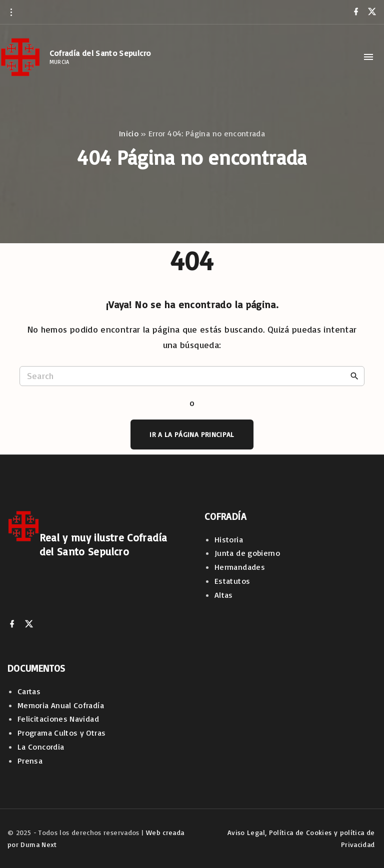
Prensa (30, 761)
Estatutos (232, 581)
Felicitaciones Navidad (58, 719)
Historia (229, 539)
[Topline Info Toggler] (11, 12)
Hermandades (240, 567)
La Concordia (41, 747)
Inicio (129, 133)
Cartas (29, 691)
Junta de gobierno (247, 553)
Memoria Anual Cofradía (61, 705)
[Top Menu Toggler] (368, 57)
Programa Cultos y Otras (61, 733)
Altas (224, 595)
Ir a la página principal (192, 434)
